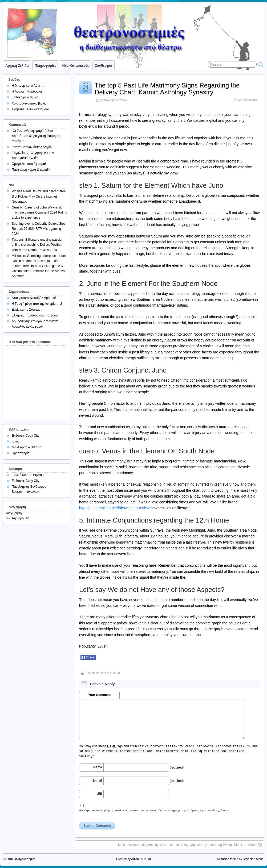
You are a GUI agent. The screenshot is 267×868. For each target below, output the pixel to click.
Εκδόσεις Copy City (26, 436)
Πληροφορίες (46, 66)
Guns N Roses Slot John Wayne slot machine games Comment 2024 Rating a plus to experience (39, 212)
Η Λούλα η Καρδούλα (27, 91)
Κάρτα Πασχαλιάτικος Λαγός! (32, 147)
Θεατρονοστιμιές (25, 859)
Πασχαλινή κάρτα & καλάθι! (31, 170)
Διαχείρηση (14, 513)
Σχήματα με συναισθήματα (30, 109)
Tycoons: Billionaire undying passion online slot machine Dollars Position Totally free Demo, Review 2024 (37, 245)
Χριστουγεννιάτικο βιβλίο (29, 103)
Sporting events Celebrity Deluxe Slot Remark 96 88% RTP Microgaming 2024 (38, 229)
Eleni (103, 673)
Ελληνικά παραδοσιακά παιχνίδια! (36, 315)
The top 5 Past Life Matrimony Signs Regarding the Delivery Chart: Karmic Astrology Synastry (167, 89)
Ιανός (16, 441)
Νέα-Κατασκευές (76, 66)
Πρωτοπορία (21, 453)
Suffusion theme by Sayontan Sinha (240, 859)
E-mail (97, 781)
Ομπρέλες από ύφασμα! (29, 164)
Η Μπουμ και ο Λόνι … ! (29, 86)
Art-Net (136, 859)
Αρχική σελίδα (17, 66)
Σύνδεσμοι (104, 66)
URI (99, 794)
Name (98, 767)
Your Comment (99, 695)
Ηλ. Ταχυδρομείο (18, 518)
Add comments (248, 100)
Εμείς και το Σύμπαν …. (29, 310)
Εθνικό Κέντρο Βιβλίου (28, 475)
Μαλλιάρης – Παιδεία (27, 447)
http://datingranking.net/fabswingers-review (114, 508)
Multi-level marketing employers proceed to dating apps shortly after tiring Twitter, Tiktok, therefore (187, 845)
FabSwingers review (114, 100)
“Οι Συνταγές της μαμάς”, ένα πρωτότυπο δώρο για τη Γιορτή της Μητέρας (37, 136)
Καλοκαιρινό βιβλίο (25, 97)
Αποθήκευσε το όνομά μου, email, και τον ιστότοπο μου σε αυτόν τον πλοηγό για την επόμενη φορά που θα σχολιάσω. (154, 810)
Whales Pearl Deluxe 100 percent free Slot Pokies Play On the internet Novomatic (39, 196)
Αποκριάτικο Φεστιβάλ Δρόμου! (34, 298)
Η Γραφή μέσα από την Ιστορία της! (37, 304)
